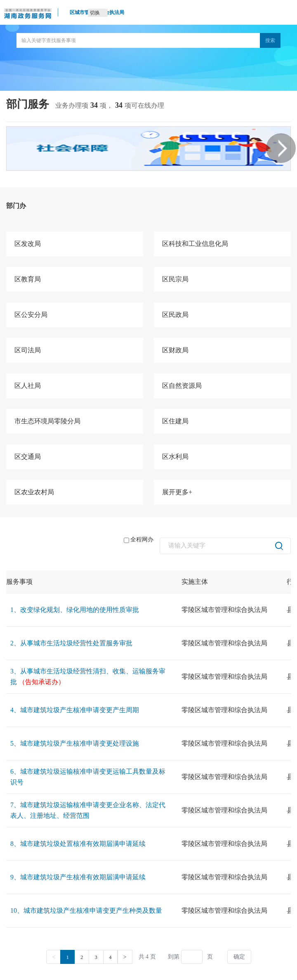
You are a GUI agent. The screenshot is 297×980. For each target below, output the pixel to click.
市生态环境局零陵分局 (47, 421)
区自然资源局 (182, 386)
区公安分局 (31, 315)
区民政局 (175, 315)
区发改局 (28, 244)
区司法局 (28, 350)
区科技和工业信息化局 (195, 244)
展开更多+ (177, 492)
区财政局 (175, 350)
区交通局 (28, 457)
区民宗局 (175, 279)
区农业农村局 (34, 492)
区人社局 (28, 386)
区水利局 (175, 457)
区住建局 (175, 421)
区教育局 (28, 279)
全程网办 (139, 540)
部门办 (16, 206)
